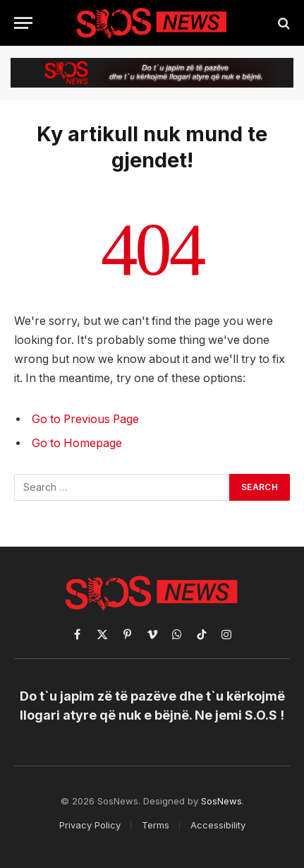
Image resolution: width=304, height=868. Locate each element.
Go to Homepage (77, 443)
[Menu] (23, 23)
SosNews (221, 801)
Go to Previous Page (85, 419)
